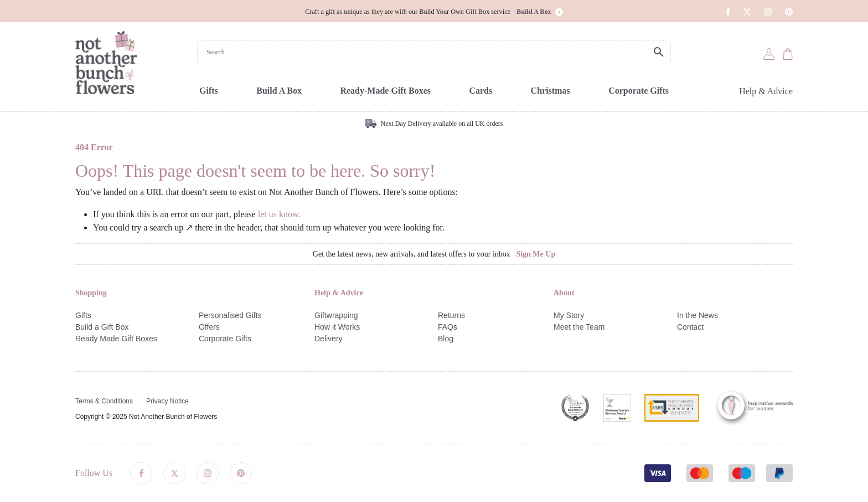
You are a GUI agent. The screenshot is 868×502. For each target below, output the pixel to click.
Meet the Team (579, 327)
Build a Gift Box (102, 327)
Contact (690, 327)
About (564, 293)
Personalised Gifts (230, 315)
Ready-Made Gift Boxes (385, 91)
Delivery (329, 339)
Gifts (209, 91)
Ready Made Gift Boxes (116, 339)
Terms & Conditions (104, 401)
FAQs (448, 327)
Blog (446, 339)
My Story (569, 315)
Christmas (551, 91)
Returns (451, 315)
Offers (209, 327)
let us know (278, 214)
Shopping (91, 293)
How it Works (337, 327)
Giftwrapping (336, 315)
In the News (697, 315)
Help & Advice (766, 91)
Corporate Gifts (639, 91)
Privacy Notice (167, 401)
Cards (480, 91)
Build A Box (279, 91)
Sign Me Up (536, 254)
